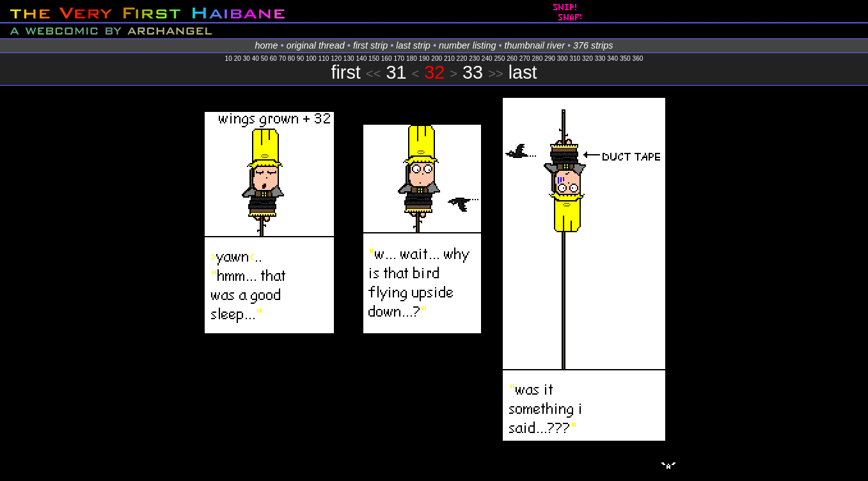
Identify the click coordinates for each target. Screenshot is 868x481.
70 (282, 59)
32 (434, 72)
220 (462, 59)
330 (600, 59)
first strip (370, 45)
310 (575, 59)
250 (500, 59)
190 (424, 59)
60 (273, 59)
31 (396, 72)
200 (437, 59)
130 (349, 59)
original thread (316, 45)
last (523, 72)
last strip (413, 45)
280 (537, 59)
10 (229, 59)
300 (563, 59)
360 (638, 59)
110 (324, 59)
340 (612, 59)
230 (474, 59)
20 (238, 59)
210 (449, 59)
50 (264, 59)
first (345, 72)
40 (256, 59)
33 (473, 72)
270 (525, 59)
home (267, 45)
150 (374, 59)
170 (399, 59)
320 (588, 59)
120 (336, 59)
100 (311, 59)
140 (361, 59)
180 (412, 59)
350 (625, 59)
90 (300, 59)
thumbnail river (535, 45)
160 (387, 59)
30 (247, 59)
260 (512, 59)
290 (550, 59)
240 (487, 59)
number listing (468, 45)
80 (291, 59)
